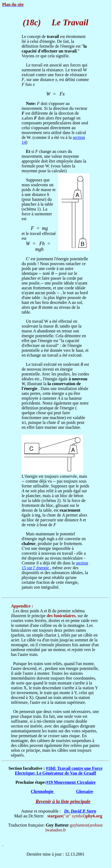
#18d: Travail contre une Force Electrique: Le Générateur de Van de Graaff (59, 771)
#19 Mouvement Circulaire (71, 782)
